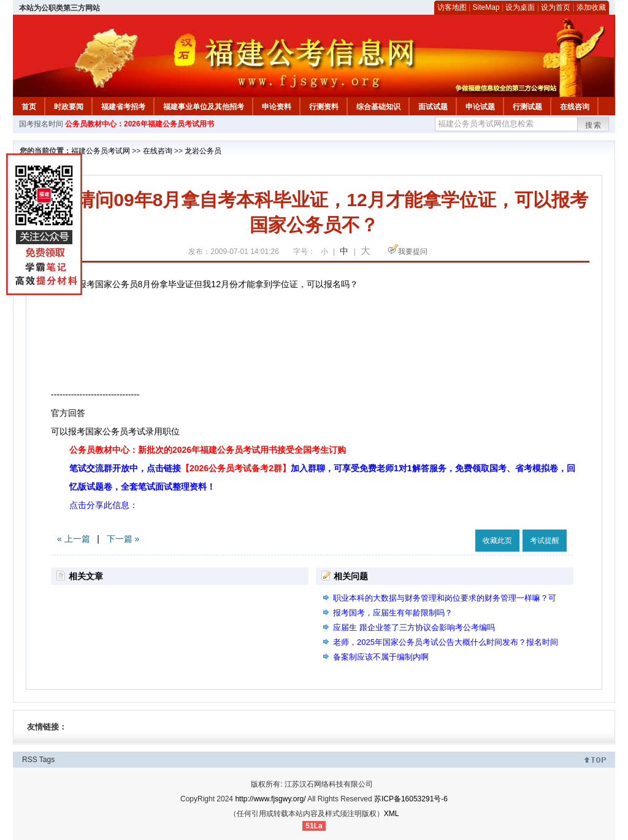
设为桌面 (520, 7)
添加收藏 (591, 7)
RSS (30, 760)
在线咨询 (575, 107)
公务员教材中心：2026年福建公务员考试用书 (140, 124)
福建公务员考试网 (101, 151)
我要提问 (413, 252)
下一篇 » (123, 539)
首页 (29, 107)
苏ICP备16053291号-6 (411, 799)
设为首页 (556, 7)
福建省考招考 (123, 107)
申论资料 (277, 107)
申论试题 (480, 107)
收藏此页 (497, 541)
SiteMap (486, 7)
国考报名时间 (41, 124)
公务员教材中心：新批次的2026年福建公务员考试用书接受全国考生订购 (208, 450)
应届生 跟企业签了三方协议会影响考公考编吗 (414, 627)
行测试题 (527, 107)
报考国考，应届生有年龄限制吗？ (393, 613)
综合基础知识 (378, 107)
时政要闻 (69, 107)
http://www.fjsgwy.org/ (270, 799)
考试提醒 (545, 541)
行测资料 (324, 107)
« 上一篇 (74, 539)
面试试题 (433, 107)
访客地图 (452, 7)
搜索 (594, 125)
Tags (47, 760)
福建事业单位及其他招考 (204, 107)
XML (392, 814)
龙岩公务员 (203, 151)
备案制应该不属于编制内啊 (381, 657)
